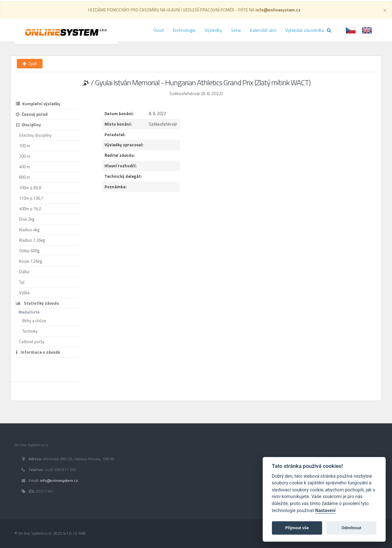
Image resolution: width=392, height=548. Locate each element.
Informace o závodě (38, 352)
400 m (25, 167)
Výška (24, 293)
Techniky (30, 331)
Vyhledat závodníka (308, 30)
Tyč (22, 282)
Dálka (24, 272)
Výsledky (213, 30)
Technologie (184, 30)
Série (236, 30)
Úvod (159, 30)
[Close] (385, 10)
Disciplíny (28, 125)
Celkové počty (32, 342)
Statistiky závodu (37, 303)
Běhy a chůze (34, 321)
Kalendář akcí (263, 30)
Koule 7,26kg (31, 261)
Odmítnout (351, 528)
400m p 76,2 (30, 209)
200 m (25, 156)
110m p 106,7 (31, 198)
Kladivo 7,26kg (32, 240)
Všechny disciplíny (35, 135)
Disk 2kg (27, 219)
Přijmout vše (297, 528)
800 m (25, 177)
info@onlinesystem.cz (59, 481)
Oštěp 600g (29, 251)
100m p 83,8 (30, 188)
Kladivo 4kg (29, 230)
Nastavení (325, 511)
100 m (25, 146)
